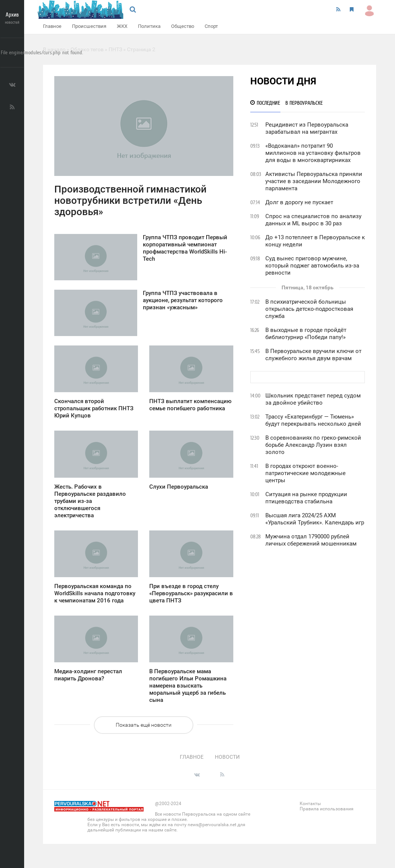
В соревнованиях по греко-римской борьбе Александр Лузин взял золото (313, 445)
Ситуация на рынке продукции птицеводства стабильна (306, 498)
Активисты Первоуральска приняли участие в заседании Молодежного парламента (314, 181)
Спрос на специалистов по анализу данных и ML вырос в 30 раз (313, 220)
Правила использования (327, 809)
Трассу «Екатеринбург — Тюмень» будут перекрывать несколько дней (313, 420)
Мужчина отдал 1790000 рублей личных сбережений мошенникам (311, 540)
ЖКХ (122, 26)
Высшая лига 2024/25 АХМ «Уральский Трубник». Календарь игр (315, 519)
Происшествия (89, 26)
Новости (227, 757)
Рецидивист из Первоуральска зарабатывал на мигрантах (307, 128)
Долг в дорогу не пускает (299, 202)
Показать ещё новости (144, 725)
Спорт (211, 26)
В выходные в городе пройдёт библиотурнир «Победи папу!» (306, 334)
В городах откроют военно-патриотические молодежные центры (305, 473)
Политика (149, 26)
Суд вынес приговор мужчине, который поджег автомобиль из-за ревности (312, 266)
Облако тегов (87, 49)
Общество (183, 26)
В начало (54, 49)
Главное (52, 26)
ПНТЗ (115, 49)
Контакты (310, 804)
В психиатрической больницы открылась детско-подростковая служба (309, 309)
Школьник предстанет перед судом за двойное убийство (313, 399)
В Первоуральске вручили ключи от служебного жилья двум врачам (313, 355)
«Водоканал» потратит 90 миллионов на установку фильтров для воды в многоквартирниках (313, 153)
